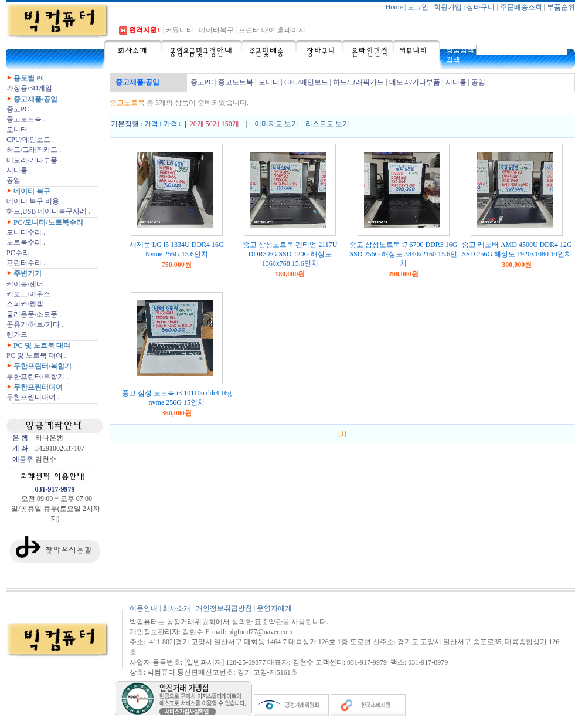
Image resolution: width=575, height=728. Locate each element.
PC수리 (18, 253)
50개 (213, 124)
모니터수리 (24, 232)
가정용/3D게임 (29, 88)
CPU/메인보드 (28, 140)
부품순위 (561, 7)
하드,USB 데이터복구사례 (47, 211)
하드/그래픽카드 (32, 150)
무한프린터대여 (38, 387)
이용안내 (144, 608)
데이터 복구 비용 (33, 201)
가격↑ (153, 124)
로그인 (418, 7)
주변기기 (28, 273)
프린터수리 (24, 263)
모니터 (17, 130)
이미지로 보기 (276, 124)
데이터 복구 (32, 191)
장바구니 (481, 7)
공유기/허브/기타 (33, 324)
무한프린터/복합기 (42, 366)
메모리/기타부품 (32, 160)
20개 (197, 124)
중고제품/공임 (35, 99)
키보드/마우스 (28, 294)
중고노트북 (24, 119)
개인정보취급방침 (224, 608)
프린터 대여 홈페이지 (272, 30)
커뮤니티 (179, 30)
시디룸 (17, 170)
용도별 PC (30, 78)
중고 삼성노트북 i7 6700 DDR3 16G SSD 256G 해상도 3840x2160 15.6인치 (403, 254)
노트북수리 (24, 242)
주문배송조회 (521, 7)
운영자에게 (274, 608)
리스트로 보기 (327, 124)
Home (394, 7)
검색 (453, 60)
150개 (230, 124)
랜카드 (17, 334)
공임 (13, 180)
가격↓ (172, 124)
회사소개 (176, 608)
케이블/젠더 (25, 284)
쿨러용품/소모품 (32, 314)
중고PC (18, 109)
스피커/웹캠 (25, 304)
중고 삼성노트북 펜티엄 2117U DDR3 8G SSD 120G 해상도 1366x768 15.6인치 (290, 254)
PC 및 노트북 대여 (42, 346)
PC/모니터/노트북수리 (48, 222)
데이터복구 (216, 30)
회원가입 (448, 7)
